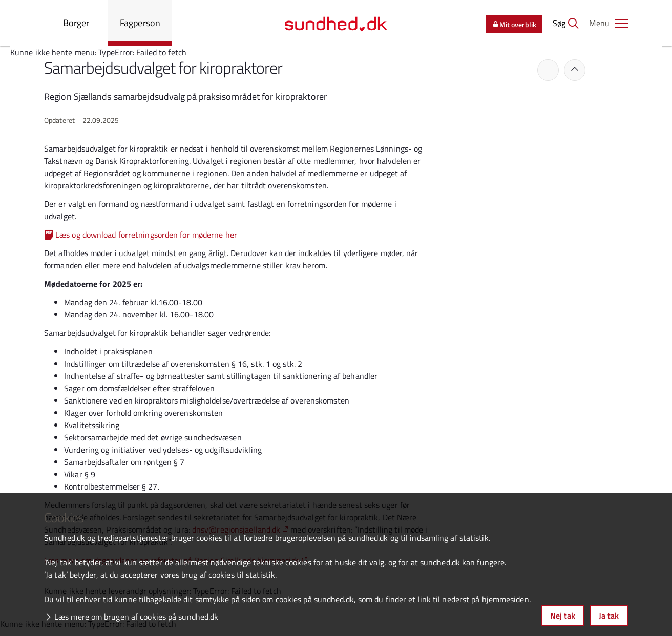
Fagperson (140, 23)
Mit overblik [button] (514, 24)
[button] (608, 23)
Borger (76, 23)
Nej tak (563, 616)
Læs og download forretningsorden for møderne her (146, 235)
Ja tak (609, 616)
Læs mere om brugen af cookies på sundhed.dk (136, 617)
